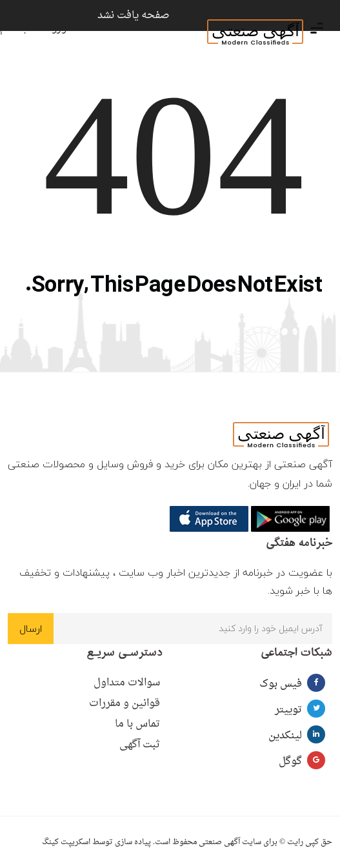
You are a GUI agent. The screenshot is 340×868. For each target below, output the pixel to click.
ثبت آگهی (140, 745)
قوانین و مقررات (125, 703)
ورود (64, 29)
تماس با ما (137, 724)
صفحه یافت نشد (134, 15)
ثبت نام (21, 29)
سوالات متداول (127, 683)
